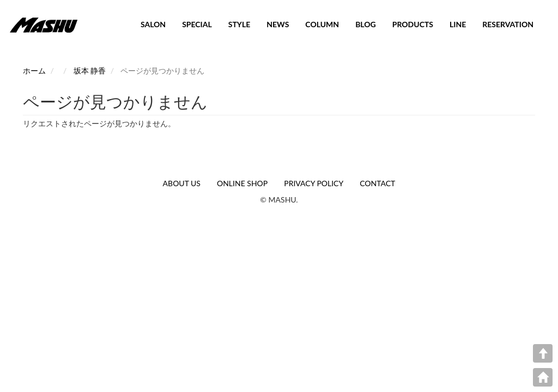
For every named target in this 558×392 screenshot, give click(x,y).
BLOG (366, 24)
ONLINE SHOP (242, 183)
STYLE (239, 24)
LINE (458, 24)
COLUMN (322, 24)
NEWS (278, 24)
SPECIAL (197, 24)
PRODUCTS (413, 24)
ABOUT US (182, 183)
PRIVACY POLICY (314, 183)
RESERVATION (508, 24)
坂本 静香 (90, 71)
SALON (153, 24)
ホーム (34, 71)
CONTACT (377, 183)
